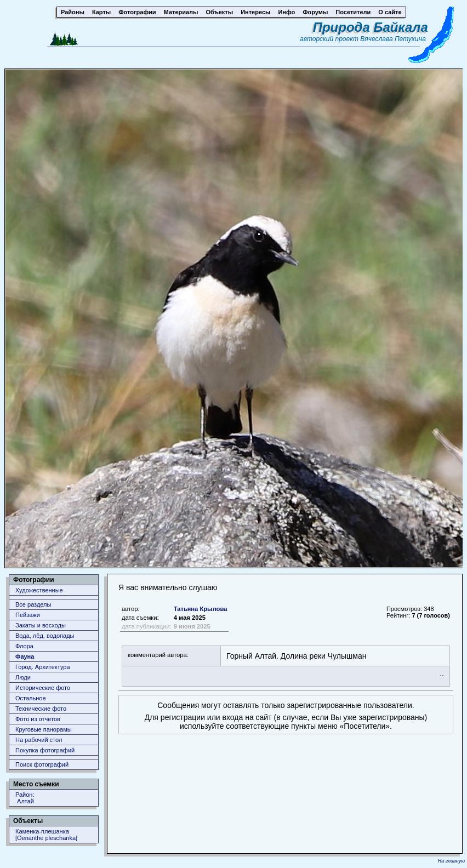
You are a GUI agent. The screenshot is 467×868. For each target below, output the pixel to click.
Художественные (39, 590)
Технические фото (41, 709)
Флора (24, 646)
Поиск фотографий (42, 764)
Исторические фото (43, 688)
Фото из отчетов (38, 719)
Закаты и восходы (41, 625)
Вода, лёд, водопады (45, 636)
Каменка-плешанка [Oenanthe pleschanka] (46, 835)
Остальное (31, 698)
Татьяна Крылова (201, 609)
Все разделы (33, 604)
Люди (23, 677)
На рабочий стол (39, 740)
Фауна (25, 656)
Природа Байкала (371, 27)
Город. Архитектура (43, 667)
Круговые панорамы (44, 729)
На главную (451, 861)
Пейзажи (28, 615)
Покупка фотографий (45, 750)
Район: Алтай (25, 798)
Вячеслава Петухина (393, 39)
